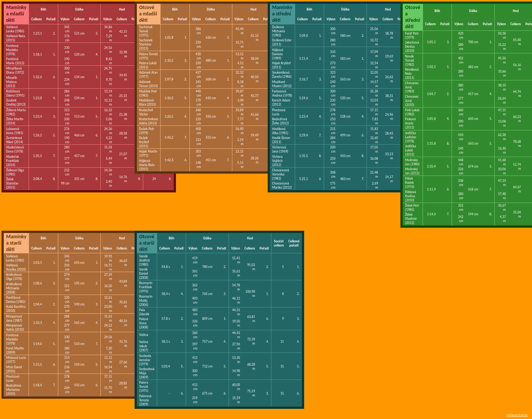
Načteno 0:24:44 (517, 415)
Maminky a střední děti (282, 14)
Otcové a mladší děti (148, 14)
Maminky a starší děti (16, 243)
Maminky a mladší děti (16, 14)
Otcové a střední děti (412, 17)
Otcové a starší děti (147, 243)
